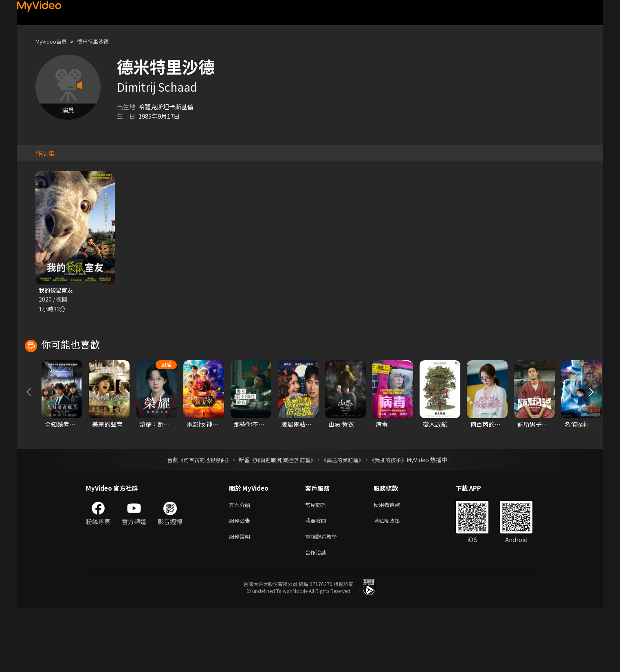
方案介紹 (241, 564)
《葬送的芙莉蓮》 (346, 519)
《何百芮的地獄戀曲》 (200, 519)
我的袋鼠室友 (57, 290)
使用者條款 (394, 564)
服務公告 (241, 581)
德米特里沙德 (101, 41)
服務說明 (241, 598)
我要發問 (317, 581)
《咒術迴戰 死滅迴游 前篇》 (282, 519)
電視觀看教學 (323, 598)
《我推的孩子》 (394, 519)
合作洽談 (317, 616)
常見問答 (317, 564)
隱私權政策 (394, 581)
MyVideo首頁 (54, 41)
